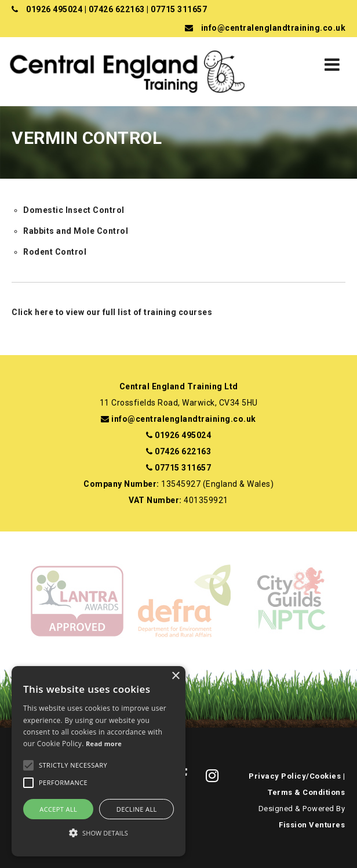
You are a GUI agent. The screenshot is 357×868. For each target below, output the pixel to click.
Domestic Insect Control (74, 210)
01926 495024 (54, 9)
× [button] (175, 676)
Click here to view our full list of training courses (112, 312)
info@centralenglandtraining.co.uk (274, 28)
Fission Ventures (312, 825)
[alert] (99, 761)
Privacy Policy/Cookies (295, 776)
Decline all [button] (137, 809)
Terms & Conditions (306, 792)
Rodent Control (55, 252)
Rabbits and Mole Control (76, 231)
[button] (99, 833)
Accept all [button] (58, 809)
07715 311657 (179, 9)
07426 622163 (117, 9)
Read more (104, 744)
